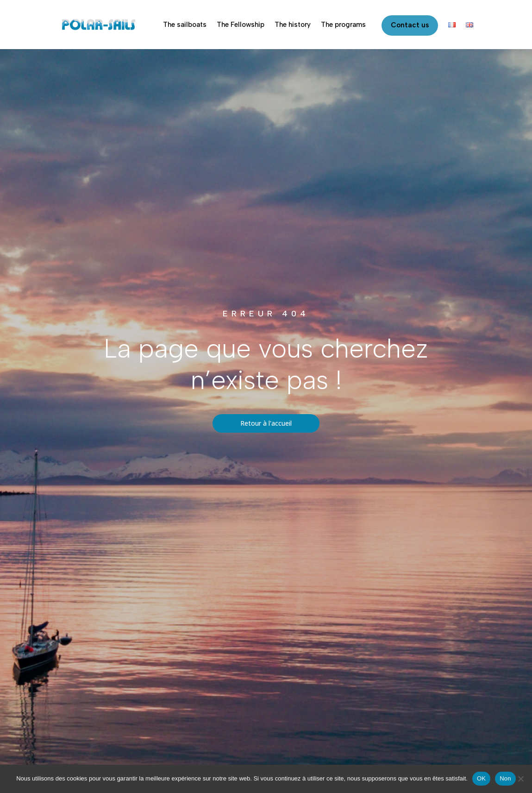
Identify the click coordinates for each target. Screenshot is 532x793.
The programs (343, 25)
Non (505, 778)
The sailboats (185, 25)
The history (293, 25)
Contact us (410, 25)
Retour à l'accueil (266, 423)
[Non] (520, 779)
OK (481, 778)
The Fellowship (241, 25)
